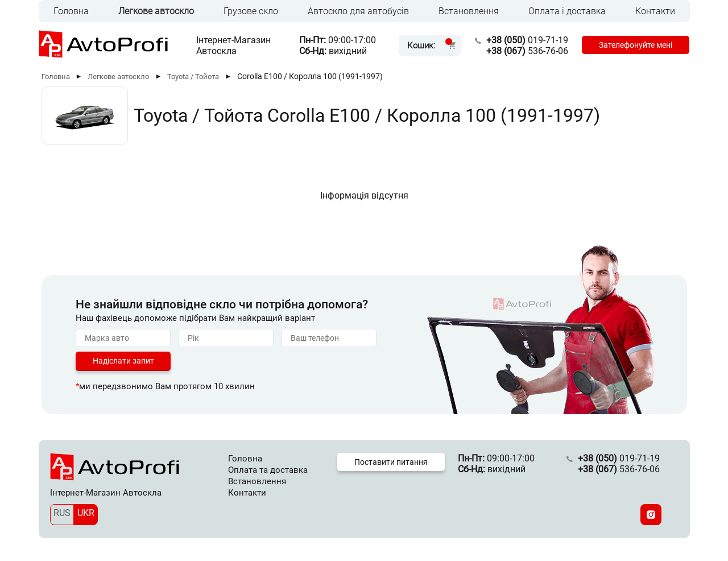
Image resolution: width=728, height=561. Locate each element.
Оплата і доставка (567, 11)
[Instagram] (651, 515)
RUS (62, 513)
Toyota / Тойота (193, 77)
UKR (86, 513)
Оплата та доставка (268, 470)
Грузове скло (251, 11)
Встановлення (469, 11)
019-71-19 (527, 40)
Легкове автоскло (156, 11)
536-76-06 (527, 51)
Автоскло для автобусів (358, 11)
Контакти (655, 11)
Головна (71, 11)
